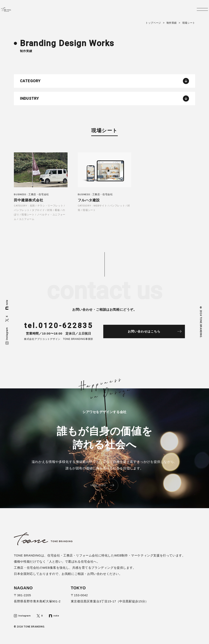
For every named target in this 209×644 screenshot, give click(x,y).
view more (98, 489)
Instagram (7, 336)
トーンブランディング (16, 12)
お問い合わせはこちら (150, 335)
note (7, 305)
